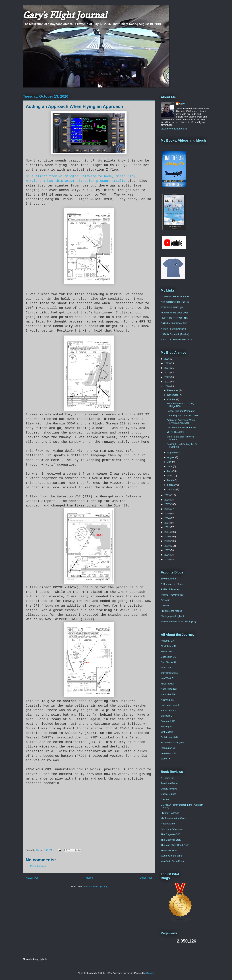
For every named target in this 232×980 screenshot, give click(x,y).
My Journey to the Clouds (174, 818)
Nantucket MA (168, 694)
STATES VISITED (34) (173, 307)
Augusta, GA (167, 641)
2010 (167, 536)
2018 (167, 500)
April (170, 476)
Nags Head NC (169, 689)
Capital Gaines (168, 794)
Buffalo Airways (169, 789)
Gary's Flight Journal (65, 15)
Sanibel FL (166, 716)
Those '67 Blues (169, 850)
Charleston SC (168, 657)
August (171, 457)
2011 (167, 532)
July (170, 462)
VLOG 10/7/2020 (175, 432)
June (170, 466)
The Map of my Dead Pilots (175, 845)
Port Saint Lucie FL (171, 705)
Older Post (146, 878)
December (173, 390)
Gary (182, 104)
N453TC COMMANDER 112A (176, 339)
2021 (167, 382)
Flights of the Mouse (171, 611)
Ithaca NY (166, 668)
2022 (167, 377)
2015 (167, 513)
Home (89, 878)
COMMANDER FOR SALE (175, 297)
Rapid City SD (168, 710)
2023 (167, 373)
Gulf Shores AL (169, 662)
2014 (167, 518)
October (172, 399)
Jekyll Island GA (169, 673)
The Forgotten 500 (170, 834)
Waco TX (166, 759)
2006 (167, 555)
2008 (167, 546)
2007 (167, 550)
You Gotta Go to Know (172, 861)
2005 (167, 559)
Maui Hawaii (167, 684)
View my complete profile (174, 129)
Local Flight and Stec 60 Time (182, 415)
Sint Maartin (167, 732)
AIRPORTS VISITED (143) (175, 302)
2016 (167, 509)
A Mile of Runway (170, 589)
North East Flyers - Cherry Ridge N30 (180, 405)
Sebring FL (167, 727)
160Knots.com (168, 579)
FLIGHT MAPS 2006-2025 (175, 313)
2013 (167, 523)
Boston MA (167, 651)
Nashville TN (167, 700)
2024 (167, 368)
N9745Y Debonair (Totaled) (175, 334)
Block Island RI (169, 646)
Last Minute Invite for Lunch (181, 427)
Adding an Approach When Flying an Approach (181, 421)
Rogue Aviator (168, 824)
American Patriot (169, 783)
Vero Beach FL (169, 753)
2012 (167, 527)
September (173, 453)
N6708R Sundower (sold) (174, 329)
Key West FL (167, 678)
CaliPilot (165, 605)
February (172, 485)
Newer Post (32, 878)
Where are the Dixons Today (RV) (178, 622)
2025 (167, 363)
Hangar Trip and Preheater (181, 411)
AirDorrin (165, 600)
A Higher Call (168, 778)
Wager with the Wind (172, 856)
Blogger (150, 973)
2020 (167, 386)
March (171, 480)
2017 (167, 504)
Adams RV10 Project (172, 595)
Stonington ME (168, 748)
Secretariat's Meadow (172, 829)
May (170, 471)
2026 (167, 359)
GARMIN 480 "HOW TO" (174, 323)
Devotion (165, 799)
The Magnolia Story (171, 840)
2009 (167, 541)
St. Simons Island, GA (172, 743)
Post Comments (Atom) (95, 887)
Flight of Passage (170, 813)
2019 (167, 495)
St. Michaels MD (169, 737)
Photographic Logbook (173, 616)
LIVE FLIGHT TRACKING (174, 318)
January (172, 489)
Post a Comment (38, 866)
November (173, 395)
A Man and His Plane (172, 584)
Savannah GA (168, 721)
